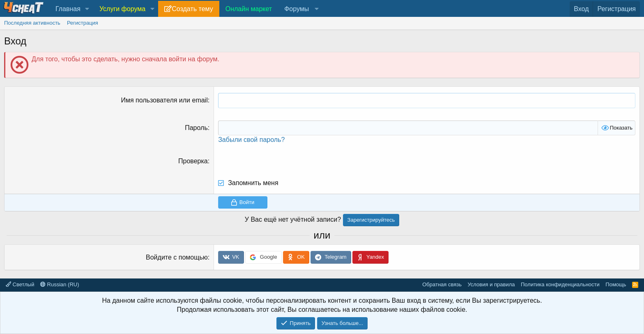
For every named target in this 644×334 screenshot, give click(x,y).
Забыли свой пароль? (251, 140)
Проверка (193, 161)
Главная (68, 9)
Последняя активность (32, 23)
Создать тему (192, 9)
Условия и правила (491, 284)
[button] (87, 9)
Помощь (616, 284)
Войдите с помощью (177, 257)
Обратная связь (442, 284)
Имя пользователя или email (164, 100)
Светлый (20, 284)
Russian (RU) (60, 284)
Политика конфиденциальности (560, 284)
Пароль (196, 128)
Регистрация (83, 23)
